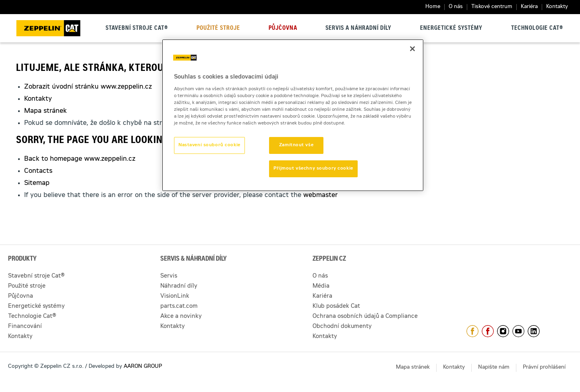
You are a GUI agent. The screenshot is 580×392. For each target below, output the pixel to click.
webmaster (321, 195)
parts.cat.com (179, 307)
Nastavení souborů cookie (209, 145)
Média (321, 286)
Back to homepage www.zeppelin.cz (80, 159)
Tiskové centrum (492, 7)
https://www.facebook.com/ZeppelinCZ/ (472, 331)
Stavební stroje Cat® (137, 29)
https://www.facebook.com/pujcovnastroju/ (488, 331)
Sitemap (37, 183)
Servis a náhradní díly (358, 29)
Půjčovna (283, 29)
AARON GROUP (143, 367)
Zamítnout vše (296, 145)
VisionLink (175, 297)
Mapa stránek (46, 111)
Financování (25, 327)
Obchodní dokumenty (342, 327)
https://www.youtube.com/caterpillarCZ (518, 331)
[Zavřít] (412, 49)
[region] (293, 115)
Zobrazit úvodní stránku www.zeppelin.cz (88, 87)
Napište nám (494, 368)
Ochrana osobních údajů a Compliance (365, 317)
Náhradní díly (179, 286)
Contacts (38, 171)
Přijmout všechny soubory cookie (313, 169)
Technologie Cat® (537, 29)
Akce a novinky (181, 317)
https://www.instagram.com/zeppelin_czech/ (503, 331)
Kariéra (529, 7)
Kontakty (557, 7)
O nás (456, 7)
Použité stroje (218, 29)
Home (433, 7)
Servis (169, 276)
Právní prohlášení (544, 368)
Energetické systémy (451, 29)
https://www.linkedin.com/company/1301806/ (534, 331)
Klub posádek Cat (336, 307)
